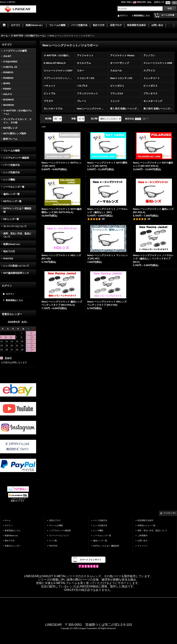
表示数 (49, 119)
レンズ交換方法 (11, 172)
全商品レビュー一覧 (146, 525)
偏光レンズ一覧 (11, 194)
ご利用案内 (142, 535)
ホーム (8, 520)
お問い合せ (142, 541)
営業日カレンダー (13, 546)
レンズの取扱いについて (16, 266)
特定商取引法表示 (145, 520)
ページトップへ (170, 513)
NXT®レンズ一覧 (12, 201)
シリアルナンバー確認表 (16, 158)
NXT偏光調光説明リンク (16, 273)
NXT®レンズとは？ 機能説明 (17, 210)
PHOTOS (8, 259)
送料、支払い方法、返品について (17, 235)
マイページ (142, 546)
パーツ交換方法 (11, 165)
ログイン (124, 16)
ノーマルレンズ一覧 (14, 187)
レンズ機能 (9, 180)
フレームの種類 (11, 151)
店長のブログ (55, 520)
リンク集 (53, 541)
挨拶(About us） (12, 244)
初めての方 (9, 251)
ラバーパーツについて (15, 226)
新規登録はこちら (142, 16)
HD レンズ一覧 (11, 219)
